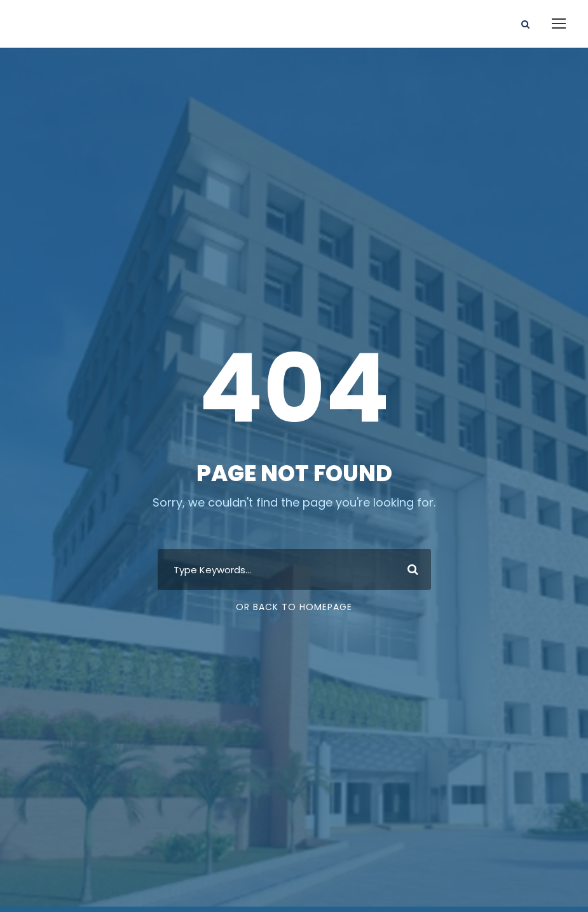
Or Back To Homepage (294, 607)
